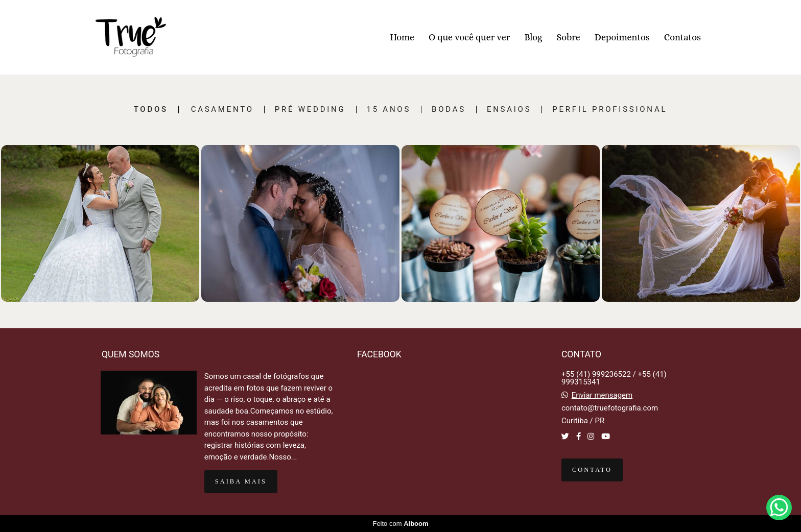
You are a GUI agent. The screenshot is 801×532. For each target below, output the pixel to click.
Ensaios (509, 110)
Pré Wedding (310, 110)
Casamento (222, 110)
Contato (592, 470)
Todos (151, 110)
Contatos (682, 37)
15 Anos (389, 110)
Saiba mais (241, 481)
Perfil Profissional (610, 110)
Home (402, 37)
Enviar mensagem (602, 395)
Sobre (569, 37)
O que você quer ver (469, 37)
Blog (533, 37)
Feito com (400, 524)
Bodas (449, 110)
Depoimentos (622, 37)
